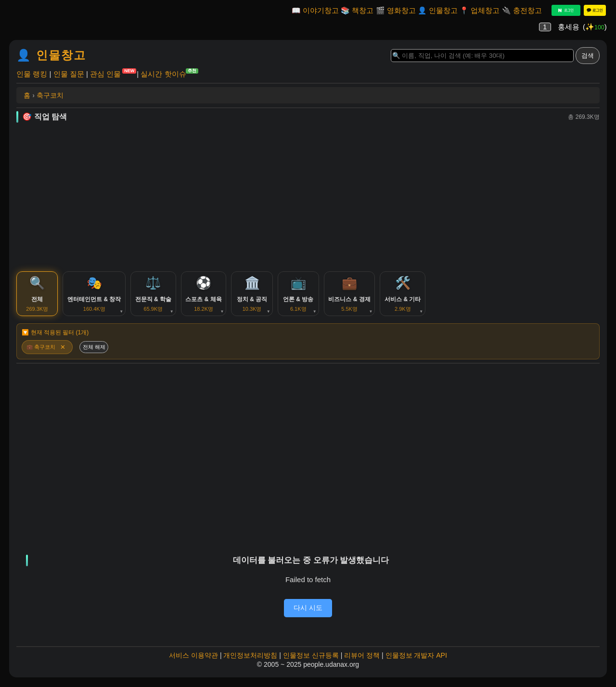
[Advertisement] (308, 197)
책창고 (363, 10)
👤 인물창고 (51, 55)
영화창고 (401, 10)
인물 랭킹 (32, 74)
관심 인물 (105, 73)
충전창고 (527, 10)
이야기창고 (321, 10)
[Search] (482, 56)
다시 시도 (308, 612)
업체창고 (485, 10)
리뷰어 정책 (362, 660)
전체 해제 (96, 351)
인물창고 (443, 10)
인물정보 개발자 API (416, 660)
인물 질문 (69, 74)
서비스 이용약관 (193, 660)
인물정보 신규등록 (311, 660)
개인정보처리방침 (250, 660)
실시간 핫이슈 (163, 73)
